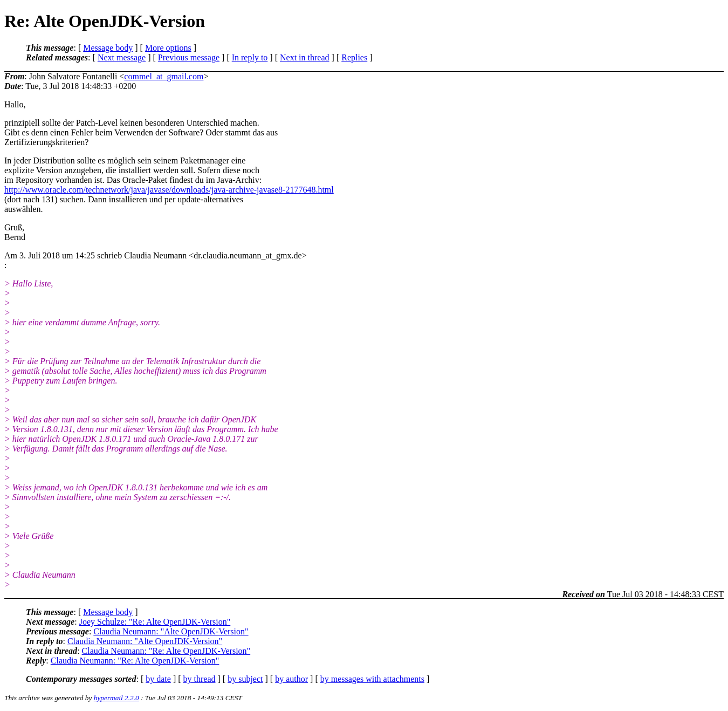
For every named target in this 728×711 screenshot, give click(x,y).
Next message (122, 57)
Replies (354, 57)
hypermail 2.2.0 (116, 698)
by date (158, 679)
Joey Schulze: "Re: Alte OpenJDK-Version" (155, 622)
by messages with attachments (372, 679)
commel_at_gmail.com (164, 76)
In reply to (250, 57)
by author (291, 679)
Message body (108, 48)
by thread (200, 679)
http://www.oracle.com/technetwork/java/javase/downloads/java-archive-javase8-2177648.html (169, 190)
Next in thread (305, 57)
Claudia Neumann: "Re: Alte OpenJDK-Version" (166, 651)
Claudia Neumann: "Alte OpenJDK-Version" (171, 631)
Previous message (189, 57)
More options (168, 48)
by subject (245, 679)
